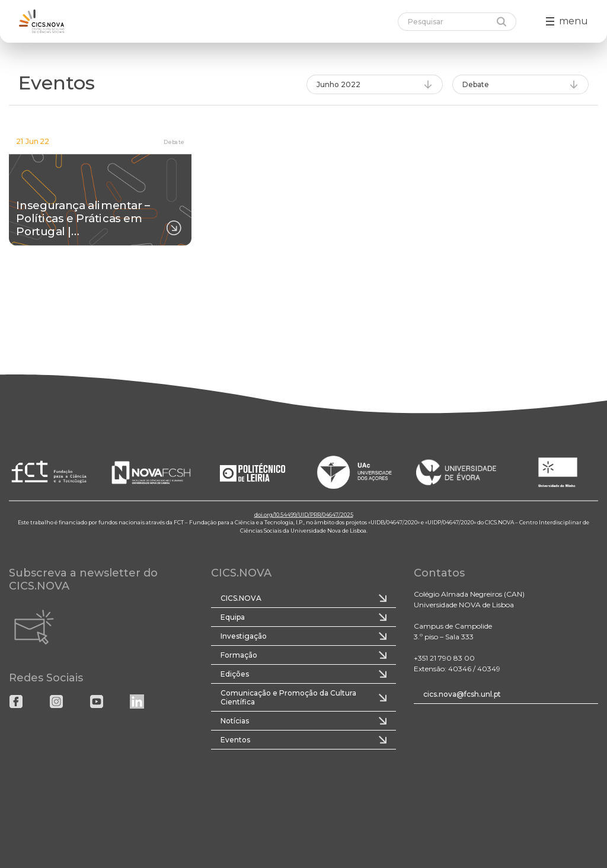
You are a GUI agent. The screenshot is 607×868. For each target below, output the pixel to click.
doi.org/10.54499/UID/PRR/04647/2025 (304, 514)
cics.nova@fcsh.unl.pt (462, 694)
